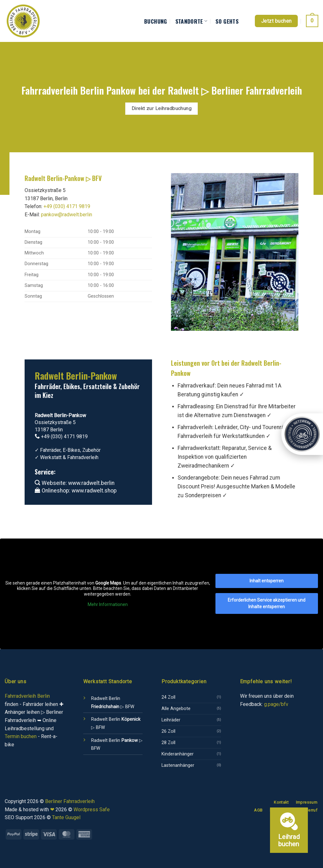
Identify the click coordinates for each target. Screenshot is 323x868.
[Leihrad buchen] (289, 830)
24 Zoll (168, 697)
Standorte (191, 21)
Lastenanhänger (178, 765)
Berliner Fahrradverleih (70, 801)
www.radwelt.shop (94, 491)
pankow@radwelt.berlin (67, 215)
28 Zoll (168, 743)
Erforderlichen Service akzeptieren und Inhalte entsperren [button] (267, 603)
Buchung (156, 21)
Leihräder (171, 720)
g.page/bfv (276, 704)
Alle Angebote (176, 709)
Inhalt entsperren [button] (267, 581)
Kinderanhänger (178, 754)
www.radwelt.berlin (91, 483)
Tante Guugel (66, 817)
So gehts (227, 21)
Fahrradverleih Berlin (27, 696)
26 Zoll (168, 731)
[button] (312, 21)
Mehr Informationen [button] (108, 604)
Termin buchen (21, 736)
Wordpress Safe (92, 810)
